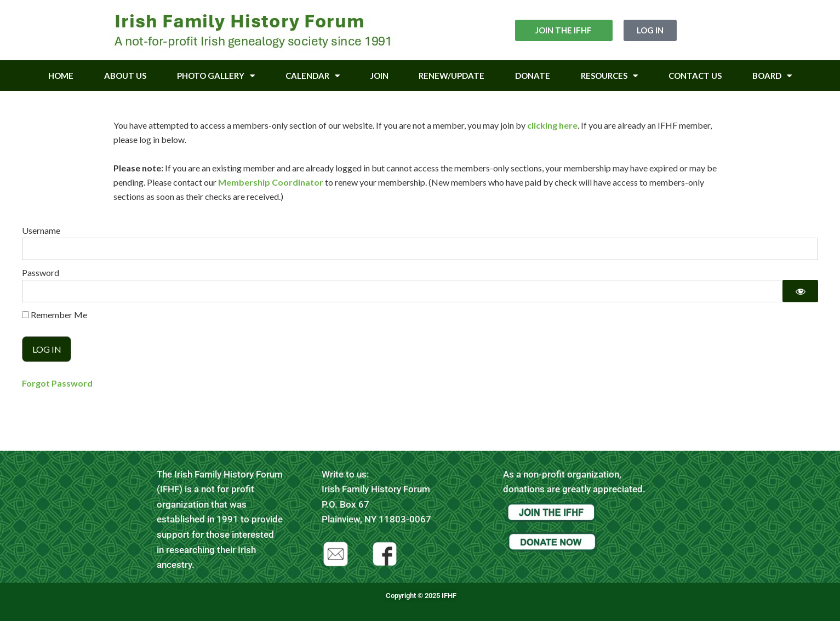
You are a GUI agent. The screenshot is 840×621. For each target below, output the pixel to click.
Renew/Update (452, 76)
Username (41, 230)
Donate (533, 76)
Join (379, 76)
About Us (125, 76)
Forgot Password (57, 383)
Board (772, 76)
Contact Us (695, 76)
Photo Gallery (216, 76)
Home (61, 76)
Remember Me (55, 315)
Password (41, 272)
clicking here (552, 125)
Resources (609, 76)
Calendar (313, 76)
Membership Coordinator (271, 182)
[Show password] (800, 291)
